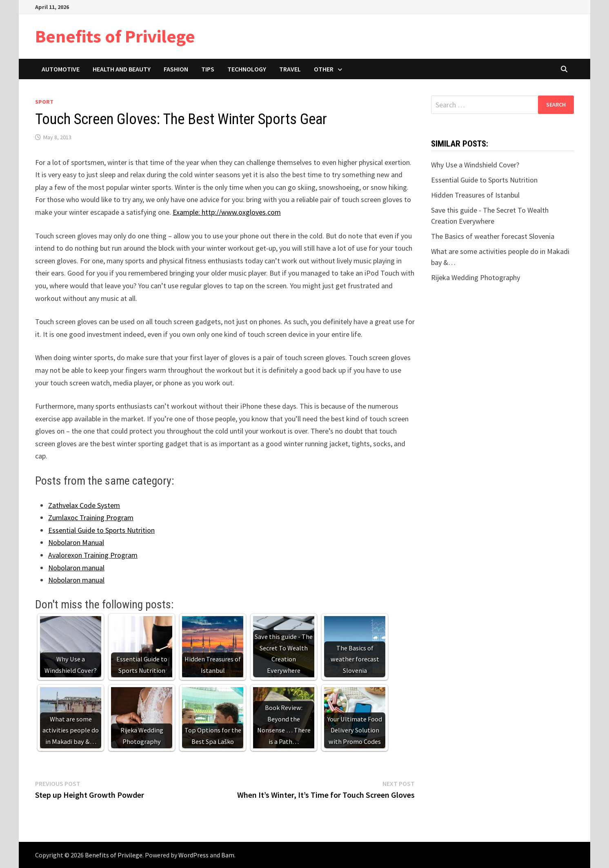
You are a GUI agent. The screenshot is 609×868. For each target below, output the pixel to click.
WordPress (193, 855)
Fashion (176, 69)
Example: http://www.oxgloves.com (227, 212)
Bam (228, 855)
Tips (208, 69)
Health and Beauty (122, 69)
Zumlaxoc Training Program (91, 517)
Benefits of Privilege (115, 36)
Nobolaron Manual (76, 542)
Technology (247, 69)
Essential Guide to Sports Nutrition (101, 530)
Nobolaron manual (76, 568)
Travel (290, 69)
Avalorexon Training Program (93, 555)
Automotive (61, 69)
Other (324, 69)
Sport (44, 102)
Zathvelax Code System (84, 505)
